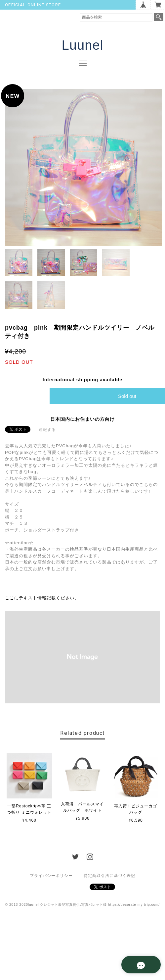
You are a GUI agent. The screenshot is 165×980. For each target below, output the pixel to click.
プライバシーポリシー (51, 876)
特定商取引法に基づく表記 (109, 876)
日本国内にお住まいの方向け (82, 419)
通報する (47, 430)
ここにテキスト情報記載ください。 (42, 598)
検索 (159, 17)
